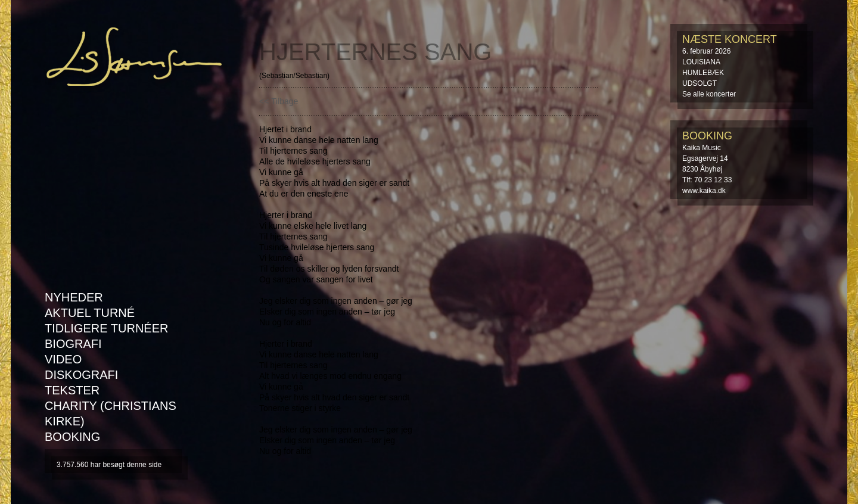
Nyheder (74, 297)
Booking (72, 437)
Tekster (72, 390)
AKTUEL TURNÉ (90, 313)
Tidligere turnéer (106, 328)
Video (63, 359)
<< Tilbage (279, 101)
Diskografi (81, 375)
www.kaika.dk (704, 191)
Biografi (73, 344)
